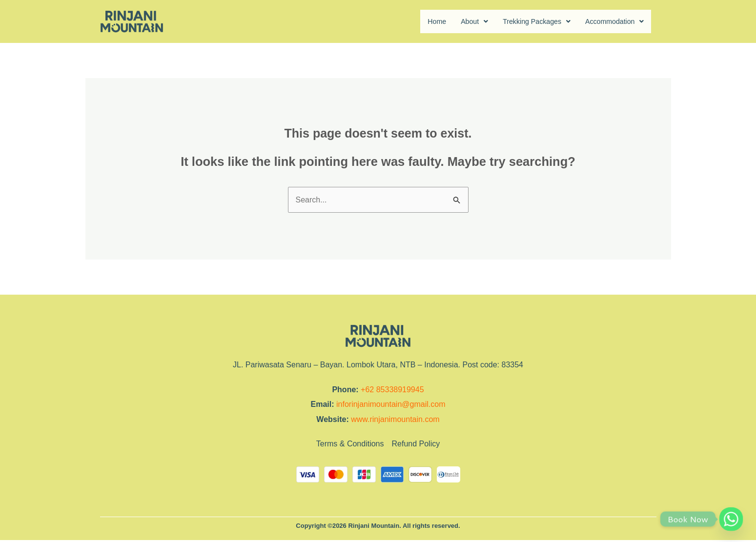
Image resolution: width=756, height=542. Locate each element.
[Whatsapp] (731, 519)
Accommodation (612, 22)
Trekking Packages (526, 22)
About (459, 22)
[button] (459, 22)
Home (419, 22)
